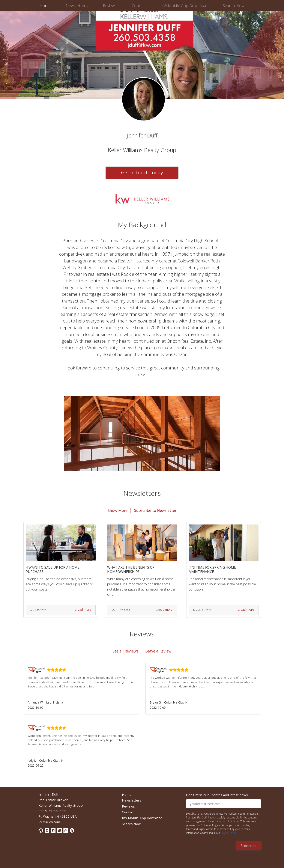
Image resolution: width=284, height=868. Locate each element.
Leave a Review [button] (158, 651)
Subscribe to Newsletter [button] (155, 510)
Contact (139, 5)
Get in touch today (142, 173)
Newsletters (77, 5)
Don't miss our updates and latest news (217, 795)
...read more (83, 610)
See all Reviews (125, 651)
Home (46, 5)
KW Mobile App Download (184, 5)
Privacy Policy (228, 833)
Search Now (234, 5)
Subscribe (249, 846)
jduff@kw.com (49, 822)
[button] (81, 689)
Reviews (110, 5)
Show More (118, 510)
